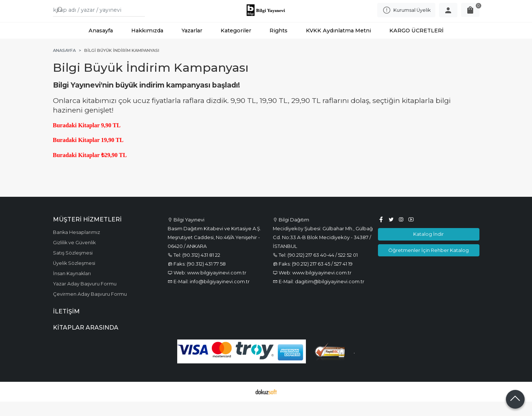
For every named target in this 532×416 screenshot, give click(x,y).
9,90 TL (114, 155)
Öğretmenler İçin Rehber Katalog (429, 264)
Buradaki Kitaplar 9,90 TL (87, 140)
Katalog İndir (429, 249)
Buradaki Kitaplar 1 (78, 155)
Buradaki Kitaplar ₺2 (80, 170)
